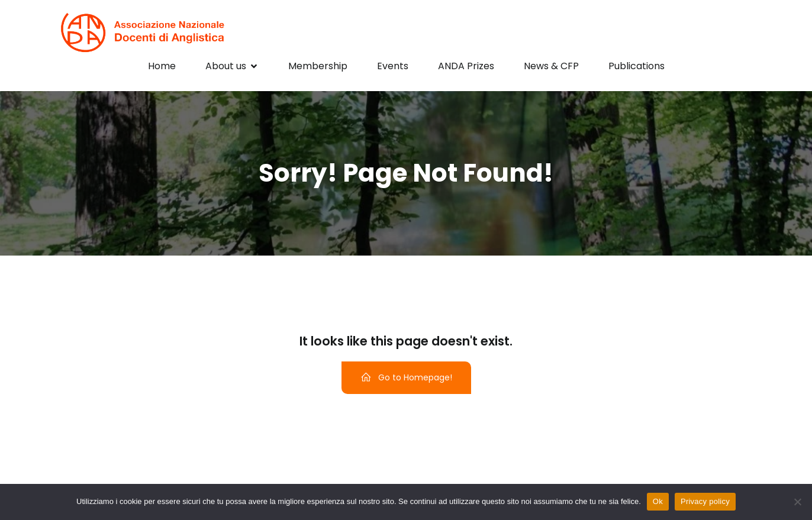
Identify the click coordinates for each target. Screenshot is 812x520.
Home (162, 66)
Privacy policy (705, 501)
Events (393, 66)
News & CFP (551, 66)
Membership (318, 66)
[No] (797, 502)
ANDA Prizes (466, 66)
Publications (637, 66)
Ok (658, 501)
